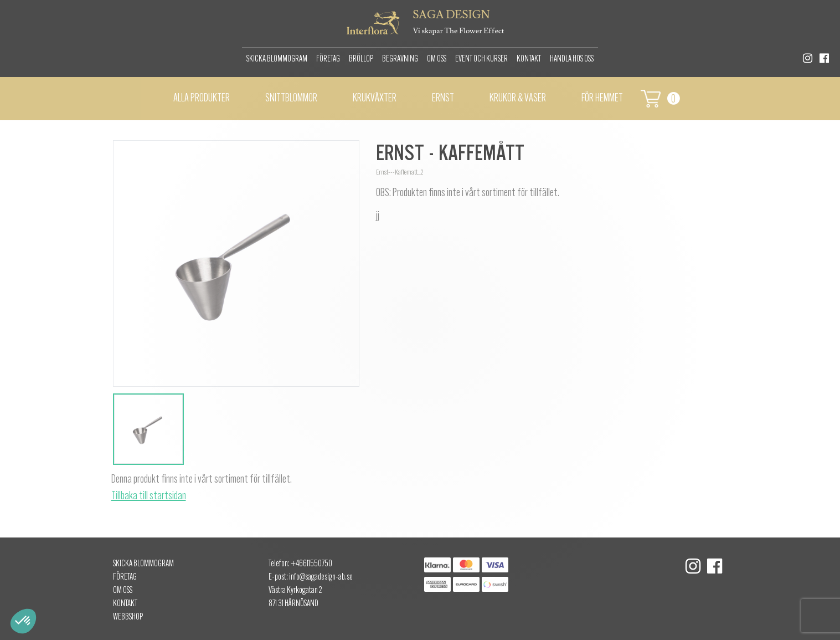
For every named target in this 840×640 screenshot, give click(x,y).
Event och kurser (481, 59)
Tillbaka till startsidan (149, 496)
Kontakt (529, 59)
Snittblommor (291, 99)
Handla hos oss (572, 59)
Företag (328, 59)
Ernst (443, 99)
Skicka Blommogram (277, 59)
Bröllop (361, 59)
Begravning (400, 59)
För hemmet (602, 99)
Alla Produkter (202, 99)
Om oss (437, 59)
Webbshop (128, 617)
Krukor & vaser (518, 99)
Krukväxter (375, 99)
